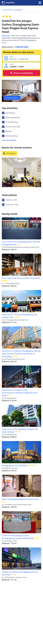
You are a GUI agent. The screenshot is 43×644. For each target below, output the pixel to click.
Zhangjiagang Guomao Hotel (14, 466)
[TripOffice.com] (8, 3)
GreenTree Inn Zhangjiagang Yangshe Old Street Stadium (20, 431)
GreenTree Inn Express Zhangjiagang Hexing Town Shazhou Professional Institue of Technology (21, 354)
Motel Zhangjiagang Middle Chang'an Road (20, 499)
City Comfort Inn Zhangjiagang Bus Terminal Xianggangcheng (21, 243)
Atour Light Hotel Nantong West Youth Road (21, 278)
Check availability (21, 73)
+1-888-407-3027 (21, 47)
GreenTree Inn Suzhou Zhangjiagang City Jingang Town (19, 316)
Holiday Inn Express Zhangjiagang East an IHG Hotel (20, 573)
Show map (6, 36)
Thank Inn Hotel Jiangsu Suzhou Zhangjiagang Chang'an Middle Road (18, 537)
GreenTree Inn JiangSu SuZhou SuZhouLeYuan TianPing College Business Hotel (20, 393)
